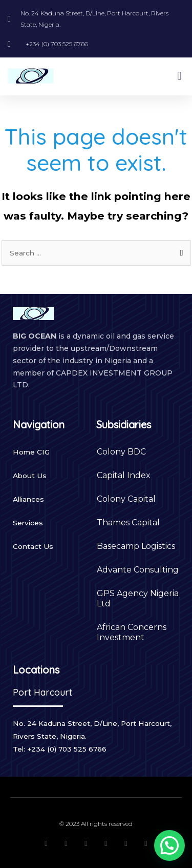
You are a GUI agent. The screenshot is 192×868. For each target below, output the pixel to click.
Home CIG (31, 452)
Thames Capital (128, 522)
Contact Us (33, 546)
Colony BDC (121, 452)
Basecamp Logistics (136, 546)
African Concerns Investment (132, 632)
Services (28, 523)
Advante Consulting (138, 570)
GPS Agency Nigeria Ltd (138, 598)
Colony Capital (126, 499)
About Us (30, 476)
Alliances (28, 499)
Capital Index (124, 475)
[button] (179, 76)
